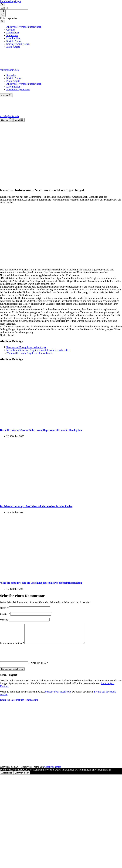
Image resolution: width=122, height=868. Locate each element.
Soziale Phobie (14, 78)
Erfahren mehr (22, 777)
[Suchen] (6, 95)
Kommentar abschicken (12, 673)
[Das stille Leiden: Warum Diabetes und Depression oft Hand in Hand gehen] (61, 424)
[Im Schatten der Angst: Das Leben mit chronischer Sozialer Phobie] (61, 500)
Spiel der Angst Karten (18, 89)
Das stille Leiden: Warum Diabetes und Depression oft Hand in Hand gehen (41, 430)
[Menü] (19, 120)
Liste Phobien (13, 87)
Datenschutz (17, 704)
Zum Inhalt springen (10, 1)
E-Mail (5, 614)
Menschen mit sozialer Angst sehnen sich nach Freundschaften (38, 350)
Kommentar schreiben (12, 647)
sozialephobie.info (9, 70)
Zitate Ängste (13, 81)
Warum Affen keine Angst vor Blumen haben (29, 353)
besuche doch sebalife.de (58, 695)
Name (4, 608)
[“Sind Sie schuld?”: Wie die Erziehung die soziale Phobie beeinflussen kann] (61, 576)
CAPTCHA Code (38, 667)
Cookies (4, 704)
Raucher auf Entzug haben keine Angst (26, 347)
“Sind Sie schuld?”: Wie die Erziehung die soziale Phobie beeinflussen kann (41, 583)
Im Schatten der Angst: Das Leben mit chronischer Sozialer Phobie (36, 506)
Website (4, 620)
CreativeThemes (53, 771)
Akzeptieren (7, 777)
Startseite (11, 75)
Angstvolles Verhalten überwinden (24, 84)
